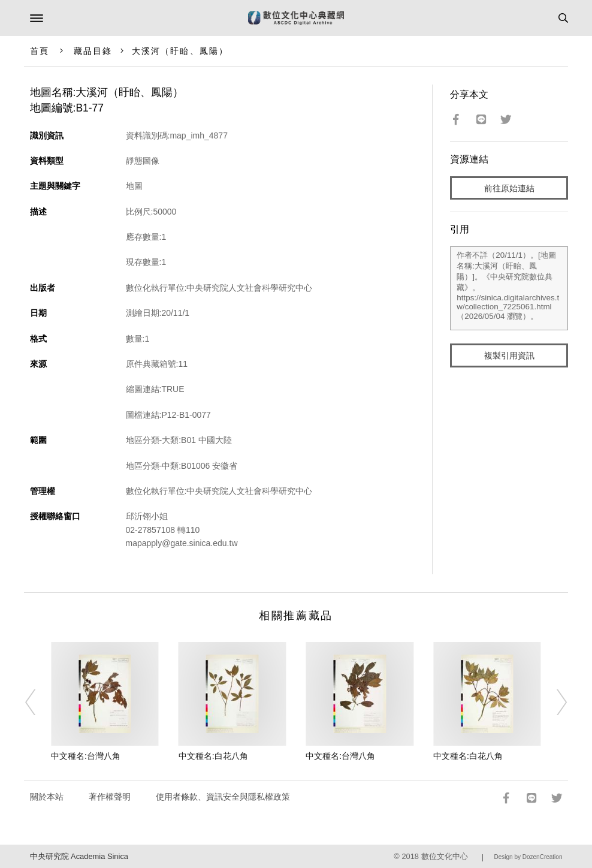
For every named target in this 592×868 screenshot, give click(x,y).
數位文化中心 (445, 856)
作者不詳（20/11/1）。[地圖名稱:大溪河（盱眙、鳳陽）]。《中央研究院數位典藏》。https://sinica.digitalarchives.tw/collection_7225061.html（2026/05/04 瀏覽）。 (509, 288)
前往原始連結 (509, 188)
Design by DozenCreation (528, 857)
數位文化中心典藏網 (296, 18)
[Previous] (38, 702)
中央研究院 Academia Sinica (79, 856)
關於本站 (47, 797)
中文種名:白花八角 (213, 756)
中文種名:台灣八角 (86, 756)
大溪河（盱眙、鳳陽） (180, 51)
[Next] (554, 702)
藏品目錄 (93, 51)
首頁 (40, 51)
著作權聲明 (110, 797)
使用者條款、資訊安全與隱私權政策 (223, 797)
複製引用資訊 (509, 355)
